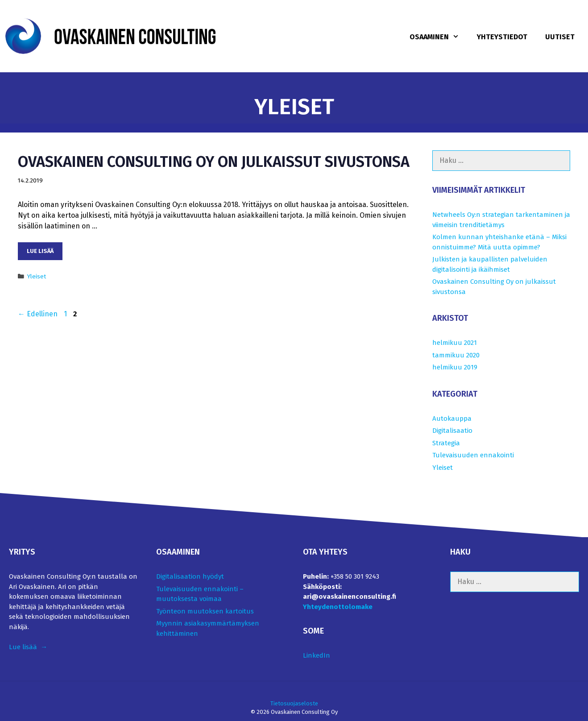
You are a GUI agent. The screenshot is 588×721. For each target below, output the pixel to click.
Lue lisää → (28, 647)
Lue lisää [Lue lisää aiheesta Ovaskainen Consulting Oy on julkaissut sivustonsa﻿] (40, 251)
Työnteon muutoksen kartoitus (205, 611)
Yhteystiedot (502, 37)
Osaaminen (439, 37)
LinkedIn (317, 655)
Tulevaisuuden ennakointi (473, 455)
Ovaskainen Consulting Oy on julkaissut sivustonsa (214, 162)
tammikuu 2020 (456, 355)
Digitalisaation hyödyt (190, 576)
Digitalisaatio (452, 431)
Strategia (446, 443)
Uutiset (560, 37)
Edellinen (38, 314)
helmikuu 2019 (455, 367)
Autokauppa (452, 419)
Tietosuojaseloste (294, 703)
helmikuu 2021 (455, 343)
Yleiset (37, 276)
